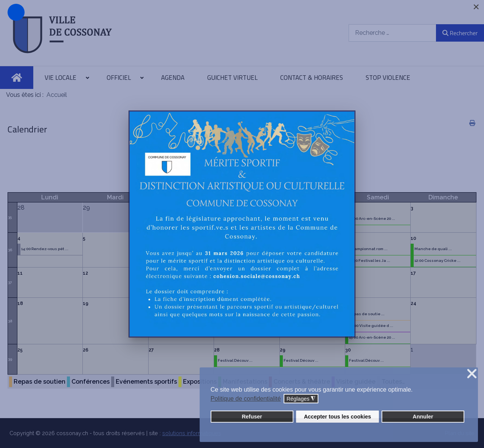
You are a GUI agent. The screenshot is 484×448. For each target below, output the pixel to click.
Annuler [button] (423, 417)
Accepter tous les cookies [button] (338, 417)
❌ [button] (472, 374)
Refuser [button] (252, 417)
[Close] (476, 7)
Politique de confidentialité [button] (246, 399)
